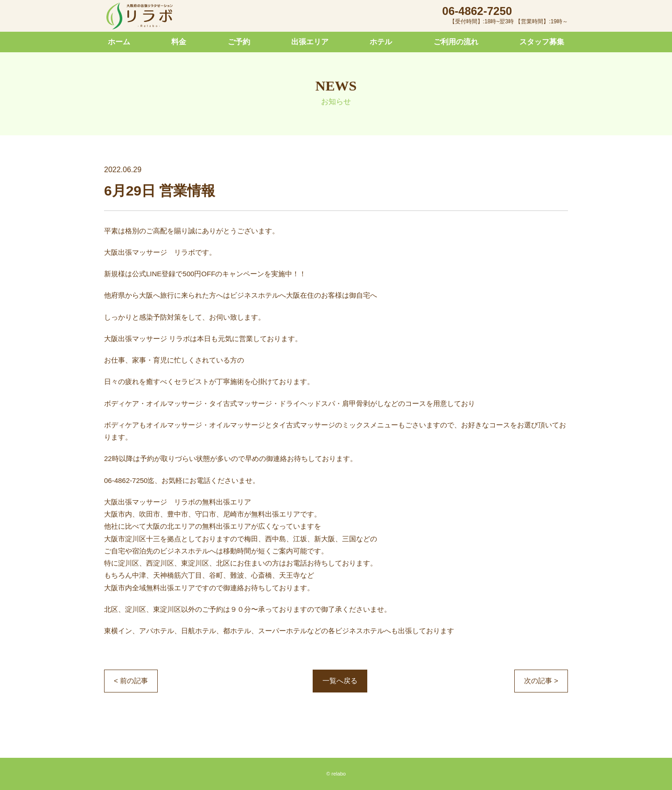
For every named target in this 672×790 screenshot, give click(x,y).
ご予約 (239, 42)
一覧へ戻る (340, 681)
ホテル (381, 42)
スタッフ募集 (542, 42)
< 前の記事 (131, 681)
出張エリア (310, 42)
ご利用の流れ (456, 42)
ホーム (119, 42)
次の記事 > (541, 681)
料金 (179, 42)
